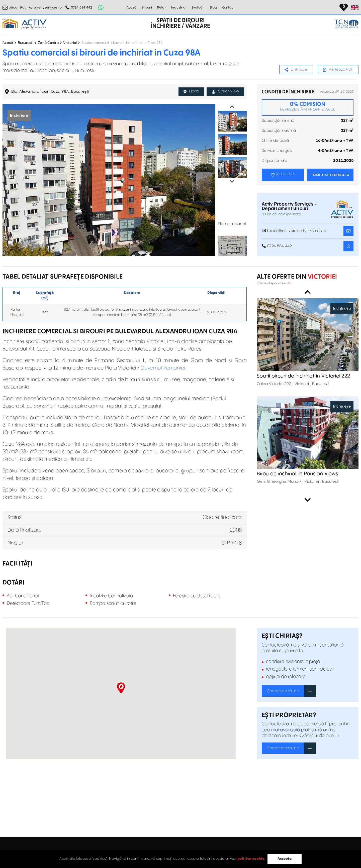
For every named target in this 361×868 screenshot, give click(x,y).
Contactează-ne (283, 691)
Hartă (191, 91)
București (26, 43)
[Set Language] (355, 8)
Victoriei (70, 43)
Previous (232, 107)
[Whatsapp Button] (101, 8)
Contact (228, 8)
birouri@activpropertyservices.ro (35, 8)
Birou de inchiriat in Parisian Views (297, 474)
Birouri (147, 8)
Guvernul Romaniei (163, 368)
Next (232, 182)
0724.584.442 (82, 8)
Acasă (132, 8)
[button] (121, 688)
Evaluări (198, 8)
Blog (213, 8)
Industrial (179, 8)
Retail (162, 8)
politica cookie (251, 859)
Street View (225, 91)
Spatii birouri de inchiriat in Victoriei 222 (303, 376)
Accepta (285, 859)
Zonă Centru (48, 43)
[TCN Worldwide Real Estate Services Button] (347, 24)
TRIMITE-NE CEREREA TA (330, 175)
